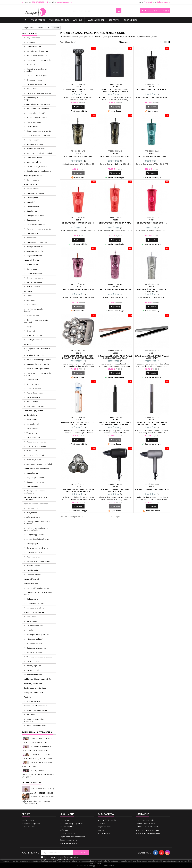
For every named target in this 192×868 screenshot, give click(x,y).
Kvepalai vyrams (33, 379)
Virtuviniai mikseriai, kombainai (39, 657)
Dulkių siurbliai (32, 599)
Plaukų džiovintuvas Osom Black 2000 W (115, 490)
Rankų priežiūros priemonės (36, 469)
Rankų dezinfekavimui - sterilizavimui (35, 492)
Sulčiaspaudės (32, 621)
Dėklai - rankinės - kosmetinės (37, 679)
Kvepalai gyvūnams (34, 552)
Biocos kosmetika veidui (37, 710)
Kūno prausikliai (33, 220)
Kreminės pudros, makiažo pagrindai (36, 321)
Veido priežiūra (31, 415)
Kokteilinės (31, 617)
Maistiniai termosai (34, 643)
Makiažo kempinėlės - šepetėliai (34, 310)
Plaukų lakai (31, 64)
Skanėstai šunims (34, 575)
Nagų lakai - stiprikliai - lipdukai (39, 153)
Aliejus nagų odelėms (35, 477)
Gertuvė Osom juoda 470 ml (78, 156)
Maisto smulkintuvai (33, 675)
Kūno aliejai (31, 202)
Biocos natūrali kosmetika (36, 706)
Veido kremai (32, 433)
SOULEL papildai (33, 701)
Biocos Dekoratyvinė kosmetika (34, 720)
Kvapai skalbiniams (34, 273)
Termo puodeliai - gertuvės (38, 635)
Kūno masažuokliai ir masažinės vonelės (38, 593)
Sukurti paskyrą (164, 2)
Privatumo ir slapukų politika (72, 823)
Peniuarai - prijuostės (33, 411)
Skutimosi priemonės (35, 355)
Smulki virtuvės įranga (34, 612)
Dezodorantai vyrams (35, 406)
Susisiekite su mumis (68, 840)
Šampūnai (31, 42)
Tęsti (119, 517)
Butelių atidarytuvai (35, 652)
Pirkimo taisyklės (67, 827)
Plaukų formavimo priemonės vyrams (37, 374)
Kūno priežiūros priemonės (38, 364)
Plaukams (31, 715)
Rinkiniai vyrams (33, 384)
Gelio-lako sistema (34, 158)
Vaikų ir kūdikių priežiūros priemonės (35, 498)
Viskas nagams (31, 126)
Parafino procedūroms (36, 149)
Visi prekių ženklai (59, 20)
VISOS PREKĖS (38, 20)
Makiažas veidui (33, 305)
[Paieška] (96, 11)
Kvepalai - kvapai (32, 260)
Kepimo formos (33, 661)
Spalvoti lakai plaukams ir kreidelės (36, 70)
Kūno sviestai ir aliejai (35, 193)
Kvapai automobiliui (35, 278)
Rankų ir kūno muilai (35, 247)
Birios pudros (32, 331)
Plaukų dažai (32, 89)
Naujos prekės (28, 820)
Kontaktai (114, 20)
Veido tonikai (32, 451)
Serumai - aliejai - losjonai (37, 75)
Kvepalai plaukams (34, 80)
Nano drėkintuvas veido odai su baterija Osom (78, 424)
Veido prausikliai (33, 437)
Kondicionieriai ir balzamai (37, 51)
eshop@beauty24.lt (65, 2)
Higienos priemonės (33, 175)
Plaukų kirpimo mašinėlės (37, 118)
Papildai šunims (33, 570)
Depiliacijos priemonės (36, 224)
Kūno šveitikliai (33, 189)
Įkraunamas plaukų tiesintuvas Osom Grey (152, 357)
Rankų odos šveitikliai (35, 482)
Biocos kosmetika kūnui (36, 726)
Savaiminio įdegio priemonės (39, 229)
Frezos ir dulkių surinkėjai (37, 167)
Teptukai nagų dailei (35, 144)
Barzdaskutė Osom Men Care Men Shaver (78, 91)
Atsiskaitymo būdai (68, 833)
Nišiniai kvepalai (33, 264)
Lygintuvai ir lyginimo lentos (38, 588)
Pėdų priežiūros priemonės (36, 504)
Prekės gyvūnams (32, 517)
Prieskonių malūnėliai (35, 639)
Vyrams (27, 344)
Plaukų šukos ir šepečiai (36, 113)
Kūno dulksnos (32, 233)
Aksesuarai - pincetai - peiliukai (39, 464)
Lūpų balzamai (33, 424)
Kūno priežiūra (30, 184)
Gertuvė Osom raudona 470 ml (78, 223)
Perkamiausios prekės (31, 823)
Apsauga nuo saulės (35, 251)
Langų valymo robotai (36, 608)
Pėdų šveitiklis (32, 508)
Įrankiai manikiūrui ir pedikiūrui (39, 135)
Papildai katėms (33, 566)
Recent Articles (32, 783)
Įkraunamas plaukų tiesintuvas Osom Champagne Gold (115, 357)
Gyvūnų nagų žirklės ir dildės (38, 561)
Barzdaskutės (32, 402)
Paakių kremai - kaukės (36, 442)
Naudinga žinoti (95, 20)
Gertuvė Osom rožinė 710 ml (152, 223)
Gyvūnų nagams (33, 543)
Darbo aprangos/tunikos (35, 688)
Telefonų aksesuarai (33, 684)
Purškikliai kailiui (33, 557)
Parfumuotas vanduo (35, 287)
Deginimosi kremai (34, 256)
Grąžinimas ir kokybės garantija (73, 837)
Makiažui (28, 291)
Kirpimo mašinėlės (34, 388)
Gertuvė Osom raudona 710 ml (115, 223)
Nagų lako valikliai (34, 162)
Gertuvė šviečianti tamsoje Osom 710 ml (152, 291)
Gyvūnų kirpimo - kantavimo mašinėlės (37, 523)
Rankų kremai (32, 473)
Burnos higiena (33, 180)
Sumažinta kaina (29, 827)
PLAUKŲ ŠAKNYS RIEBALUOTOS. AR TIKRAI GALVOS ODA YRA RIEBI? (38, 774)
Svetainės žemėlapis (68, 843)
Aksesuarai (31, 300)
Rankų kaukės (32, 486)
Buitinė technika (31, 584)
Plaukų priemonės (32, 38)
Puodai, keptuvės (34, 666)
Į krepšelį (78, 107)
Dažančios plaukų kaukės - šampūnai (36, 99)
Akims (29, 296)
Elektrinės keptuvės (35, 626)
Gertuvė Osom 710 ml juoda (152, 90)
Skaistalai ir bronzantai (36, 335)
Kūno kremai (32, 211)
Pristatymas (131, 20)
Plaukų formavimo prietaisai (38, 109)
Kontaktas (143, 814)
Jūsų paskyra (106, 814)
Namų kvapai (32, 269)
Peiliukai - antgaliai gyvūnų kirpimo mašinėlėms (36, 529)
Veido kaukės (32, 428)
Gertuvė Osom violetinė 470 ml (78, 290)
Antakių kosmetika (34, 340)
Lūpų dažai (31, 326)
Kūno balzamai (33, 207)
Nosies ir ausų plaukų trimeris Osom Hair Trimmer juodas (115, 424)
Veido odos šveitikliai (35, 455)
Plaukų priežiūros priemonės (37, 104)
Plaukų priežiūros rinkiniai (37, 56)
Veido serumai (32, 420)
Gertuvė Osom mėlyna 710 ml (152, 156)
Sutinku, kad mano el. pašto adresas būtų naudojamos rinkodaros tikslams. (61, 858)
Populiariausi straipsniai (37, 732)
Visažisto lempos (33, 315)
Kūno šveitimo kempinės (37, 242)
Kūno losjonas (32, 198)
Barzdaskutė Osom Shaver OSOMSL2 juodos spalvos (115, 91)
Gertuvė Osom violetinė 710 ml (115, 290)
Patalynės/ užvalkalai (33, 692)
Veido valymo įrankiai (35, 460)
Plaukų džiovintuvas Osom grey (152, 489)
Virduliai (30, 630)
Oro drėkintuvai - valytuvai (37, 603)
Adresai (101, 830)
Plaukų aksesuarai (34, 122)
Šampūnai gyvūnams (35, 535)
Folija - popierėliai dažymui (37, 84)
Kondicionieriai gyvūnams (37, 548)
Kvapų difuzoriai (31, 579)
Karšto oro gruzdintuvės (36, 648)
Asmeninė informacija (107, 820)
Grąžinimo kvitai (105, 827)
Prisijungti (148, 2)
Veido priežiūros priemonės (38, 369)
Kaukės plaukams (34, 47)
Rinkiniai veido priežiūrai (36, 446)
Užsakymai (102, 823)
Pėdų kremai (32, 513)
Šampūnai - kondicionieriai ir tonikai (37, 350)
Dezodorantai (32, 238)
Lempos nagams (33, 140)
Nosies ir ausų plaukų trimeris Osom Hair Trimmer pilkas (152, 424)
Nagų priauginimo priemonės (39, 131)
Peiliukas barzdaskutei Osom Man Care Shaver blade (78, 490)
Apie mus (78, 20)
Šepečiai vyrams (33, 397)
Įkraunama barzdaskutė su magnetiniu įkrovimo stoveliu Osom (78, 358)
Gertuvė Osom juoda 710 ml (115, 156)
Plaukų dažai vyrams (35, 393)
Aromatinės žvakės (34, 282)
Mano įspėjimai (104, 833)
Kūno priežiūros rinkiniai (36, 216)
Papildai (28, 697)
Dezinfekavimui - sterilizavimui (39, 171)
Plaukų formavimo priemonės (39, 60)
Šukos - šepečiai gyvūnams (37, 539)
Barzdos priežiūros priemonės (39, 360)
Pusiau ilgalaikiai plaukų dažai (39, 93)
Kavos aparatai (33, 670)
